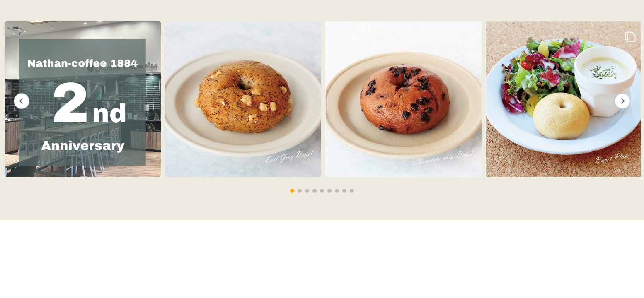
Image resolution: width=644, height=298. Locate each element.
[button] (292, 191)
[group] (81, 100)
